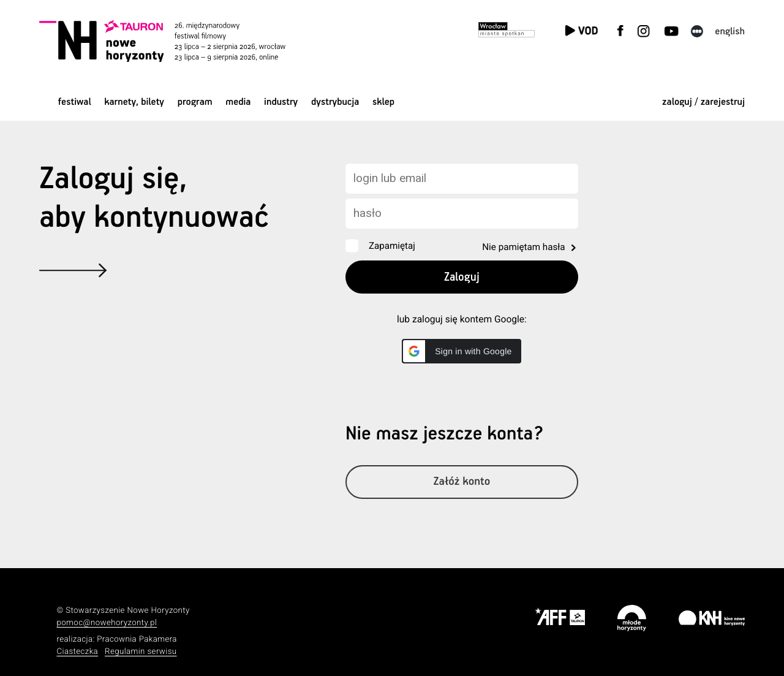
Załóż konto (462, 482)
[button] (462, 351)
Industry (281, 102)
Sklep (383, 102)
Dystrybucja (335, 102)
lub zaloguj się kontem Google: (462, 319)
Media (238, 102)
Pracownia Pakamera (137, 640)
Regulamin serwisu (141, 652)
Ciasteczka (78, 652)
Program (195, 102)
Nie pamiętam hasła (523, 247)
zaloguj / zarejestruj (703, 102)
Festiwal (75, 102)
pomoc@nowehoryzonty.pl (107, 623)
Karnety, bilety (134, 102)
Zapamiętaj (392, 246)
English (730, 32)
